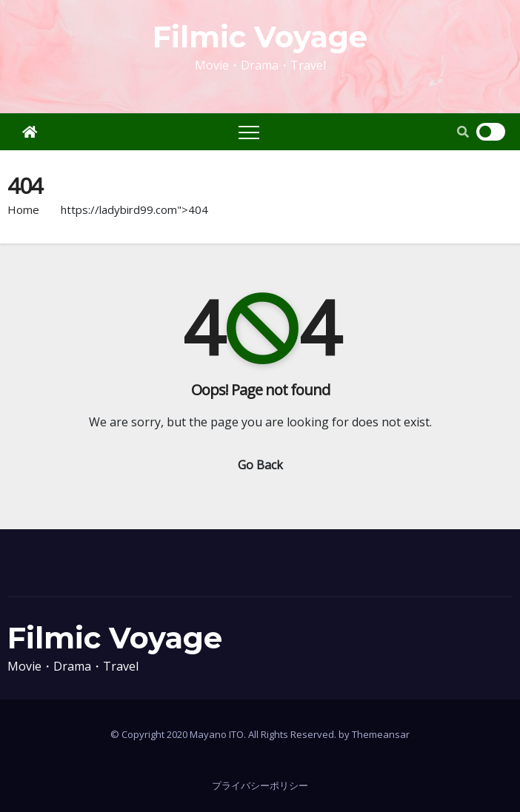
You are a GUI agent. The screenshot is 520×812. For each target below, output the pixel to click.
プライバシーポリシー (260, 785)
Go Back (260, 465)
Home (23, 209)
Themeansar (381, 734)
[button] (463, 132)
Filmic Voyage (260, 37)
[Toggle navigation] (249, 132)
